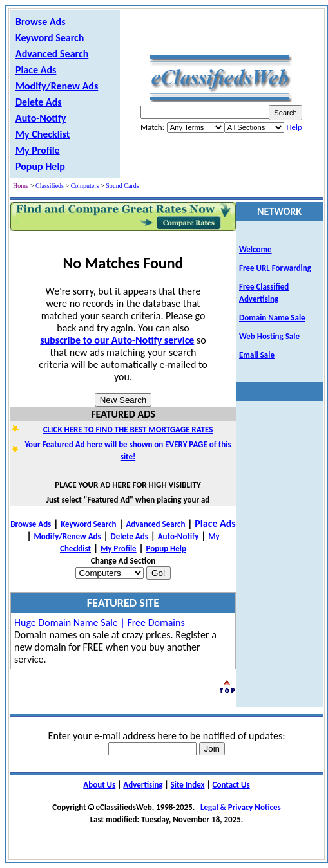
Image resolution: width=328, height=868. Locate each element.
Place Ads (36, 70)
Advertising (143, 785)
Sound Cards (122, 186)
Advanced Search (52, 54)
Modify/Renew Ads (57, 86)
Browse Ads (41, 22)
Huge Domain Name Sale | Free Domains (100, 623)
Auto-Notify (41, 118)
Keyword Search (50, 38)
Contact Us (231, 785)
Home (21, 186)
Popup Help (40, 166)
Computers (85, 186)
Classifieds (50, 186)
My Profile (38, 150)
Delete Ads (39, 102)
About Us (99, 785)
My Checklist (43, 134)
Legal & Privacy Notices (241, 807)
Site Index (188, 785)
